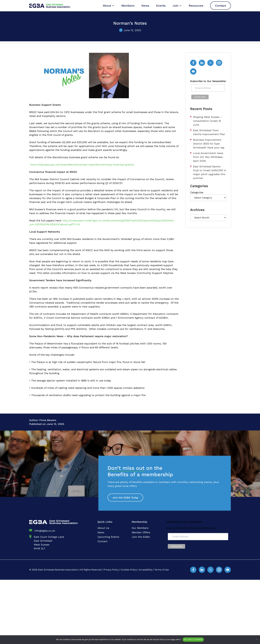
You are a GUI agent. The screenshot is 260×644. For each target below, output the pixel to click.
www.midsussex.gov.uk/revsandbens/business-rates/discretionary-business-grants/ (82, 165)
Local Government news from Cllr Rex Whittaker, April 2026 (208, 157)
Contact (220, 6)
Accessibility (146, 570)
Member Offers (141, 532)
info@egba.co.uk (45, 531)
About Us (103, 528)
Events (161, 6)
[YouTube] (193, 71)
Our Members (140, 528)
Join (175, 6)
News (145, 6)
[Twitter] (210, 63)
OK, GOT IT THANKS (193, 639)
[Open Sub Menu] (113, 6)
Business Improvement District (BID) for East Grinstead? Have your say (209, 144)
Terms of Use (162, 570)
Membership (139, 522)
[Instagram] (219, 63)
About (107, 6)
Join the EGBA (141, 537)
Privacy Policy (111, 570)
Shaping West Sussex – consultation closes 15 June (208, 121)
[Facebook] (193, 63)
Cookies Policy (129, 570)
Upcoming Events (108, 537)
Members (128, 6)
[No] (256, 640)
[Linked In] (202, 63)
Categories (197, 192)
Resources (196, 6)
